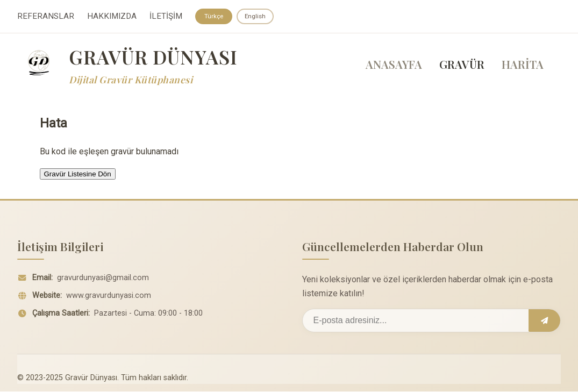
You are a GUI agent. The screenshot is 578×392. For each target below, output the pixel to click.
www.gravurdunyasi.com (109, 299)
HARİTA (523, 65)
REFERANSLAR (46, 17)
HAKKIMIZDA (112, 17)
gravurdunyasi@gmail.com (103, 281)
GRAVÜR (462, 65)
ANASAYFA (394, 65)
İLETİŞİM (166, 17)
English (256, 16)
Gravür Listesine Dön (78, 174)
